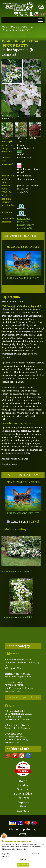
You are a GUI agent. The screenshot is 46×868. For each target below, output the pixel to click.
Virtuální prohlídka (23, 697)
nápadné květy (25, 228)
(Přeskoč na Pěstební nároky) (13, 301)
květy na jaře (24, 219)
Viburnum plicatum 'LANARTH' (17, 571)
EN (42, 13)
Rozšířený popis (10, 464)
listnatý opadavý (25, 225)
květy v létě (23, 222)
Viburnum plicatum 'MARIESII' (17, 617)
